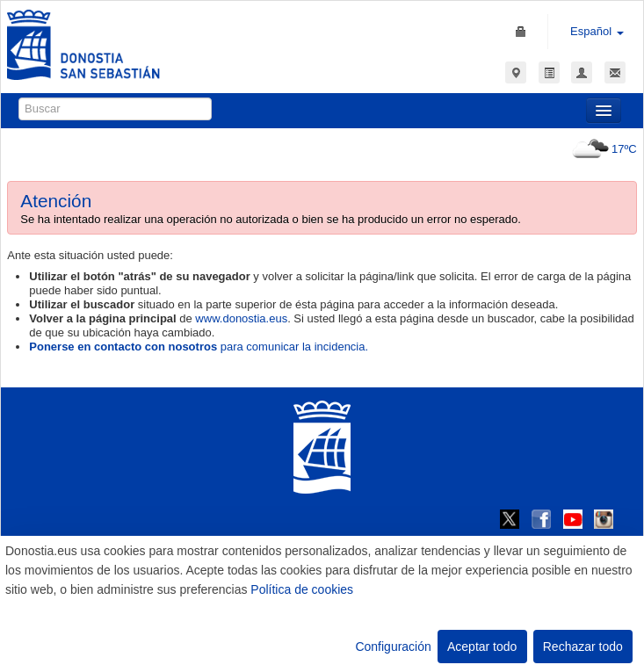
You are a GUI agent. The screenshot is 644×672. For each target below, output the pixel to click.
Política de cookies (302, 589)
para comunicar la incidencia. (199, 347)
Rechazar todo (583, 647)
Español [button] (597, 31)
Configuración (393, 647)
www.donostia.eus (241, 318)
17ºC (602, 149)
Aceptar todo (482, 647)
